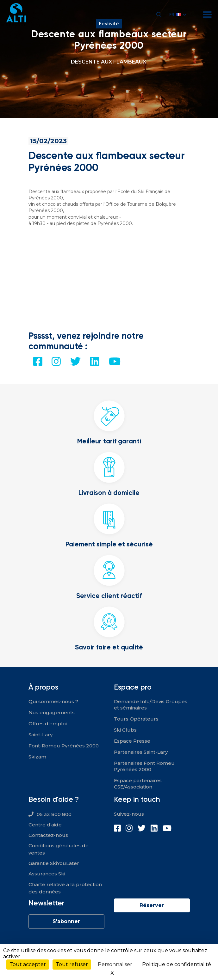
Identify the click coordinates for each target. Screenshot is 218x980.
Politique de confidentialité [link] (177, 964)
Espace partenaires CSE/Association (138, 784)
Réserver (152, 905)
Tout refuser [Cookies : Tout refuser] (72, 964)
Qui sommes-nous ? (53, 701)
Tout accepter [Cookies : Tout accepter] (28, 964)
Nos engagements (52, 712)
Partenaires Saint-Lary (141, 752)
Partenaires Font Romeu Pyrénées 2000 (144, 766)
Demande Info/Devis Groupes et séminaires (151, 705)
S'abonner (66, 921)
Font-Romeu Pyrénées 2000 (64, 746)
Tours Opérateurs (136, 719)
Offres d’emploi (48, 724)
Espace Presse (132, 741)
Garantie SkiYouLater (54, 863)
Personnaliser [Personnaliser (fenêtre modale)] (115, 964)
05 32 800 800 (54, 814)
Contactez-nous (48, 835)
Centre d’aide (45, 825)
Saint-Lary (40, 735)
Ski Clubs (125, 730)
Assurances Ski (47, 874)
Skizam (37, 757)
